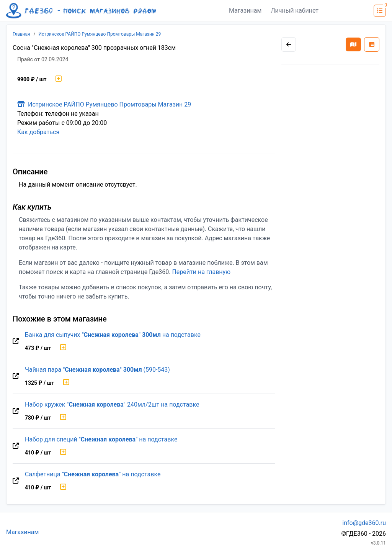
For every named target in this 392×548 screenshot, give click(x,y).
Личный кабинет (295, 11)
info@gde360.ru (364, 523)
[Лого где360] (81, 11)
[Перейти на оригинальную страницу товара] (16, 341)
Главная (21, 34)
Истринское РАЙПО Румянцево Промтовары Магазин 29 (100, 34)
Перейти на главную (201, 272)
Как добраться (38, 132)
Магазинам (245, 11)
